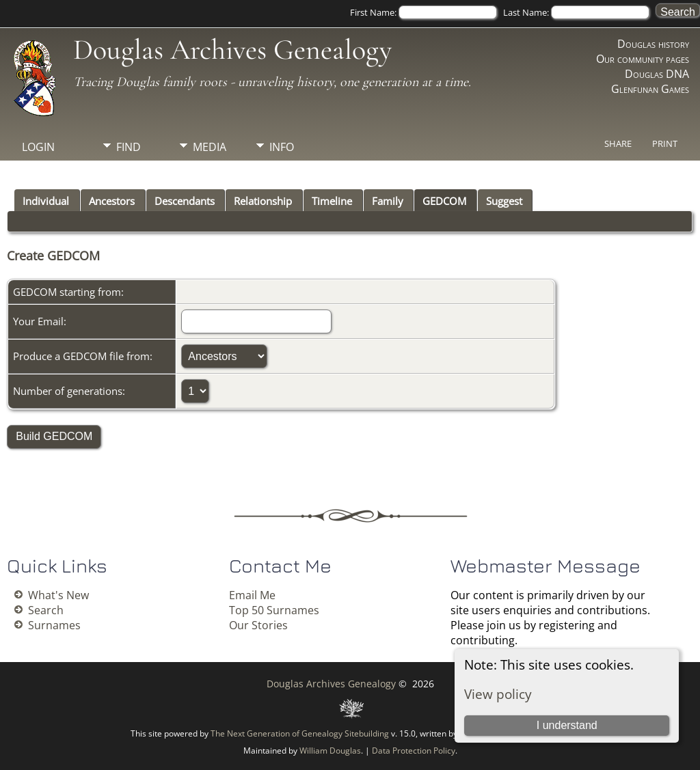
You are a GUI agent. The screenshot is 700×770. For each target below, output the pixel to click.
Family (388, 201)
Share (618, 143)
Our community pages (643, 59)
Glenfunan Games (650, 89)
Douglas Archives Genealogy (232, 50)
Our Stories (258, 625)
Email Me (252, 595)
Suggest (504, 201)
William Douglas (330, 751)
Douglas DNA (657, 74)
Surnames (54, 625)
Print (665, 143)
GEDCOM (444, 201)
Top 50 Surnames (274, 610)
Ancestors (112, 201)
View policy (498, 694)
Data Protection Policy (414, 751)
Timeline (332, 201)
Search (46, 610)
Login (38, 147)
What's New (58, 595)
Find (129, 147)
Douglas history (653, 44)
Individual (46, 201)
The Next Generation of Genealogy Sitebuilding (300, 733)
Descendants (185, 201)
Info (282, 147)
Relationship (263, 201)
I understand (567, 725)
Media (210, 147)
